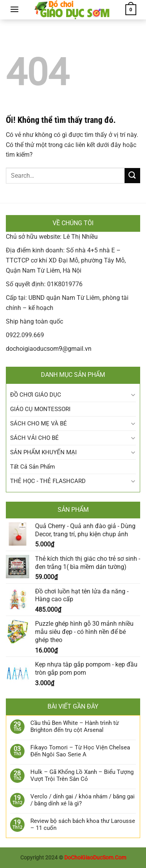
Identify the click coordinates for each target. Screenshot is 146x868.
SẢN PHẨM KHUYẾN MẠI (43, 452)
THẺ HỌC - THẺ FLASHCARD (48, 481)
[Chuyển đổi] (133, 395)
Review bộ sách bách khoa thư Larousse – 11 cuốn (83, 824)
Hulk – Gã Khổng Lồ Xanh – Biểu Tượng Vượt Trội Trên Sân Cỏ (82, 775)
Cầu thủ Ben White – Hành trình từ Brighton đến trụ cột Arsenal (75, 726)
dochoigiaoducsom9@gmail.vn (49, 349)
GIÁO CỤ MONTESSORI (40, 409)
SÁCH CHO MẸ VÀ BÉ (39, 423)
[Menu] (14, 9)
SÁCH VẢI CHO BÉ (34, 438)
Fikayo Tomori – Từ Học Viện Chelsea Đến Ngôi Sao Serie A (80, 751)
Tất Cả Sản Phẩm (33, 467)
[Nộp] (132, 176)
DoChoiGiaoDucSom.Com (95, 858)
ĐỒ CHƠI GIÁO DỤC (36, 395)
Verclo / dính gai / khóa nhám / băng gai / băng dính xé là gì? (83, 800)
